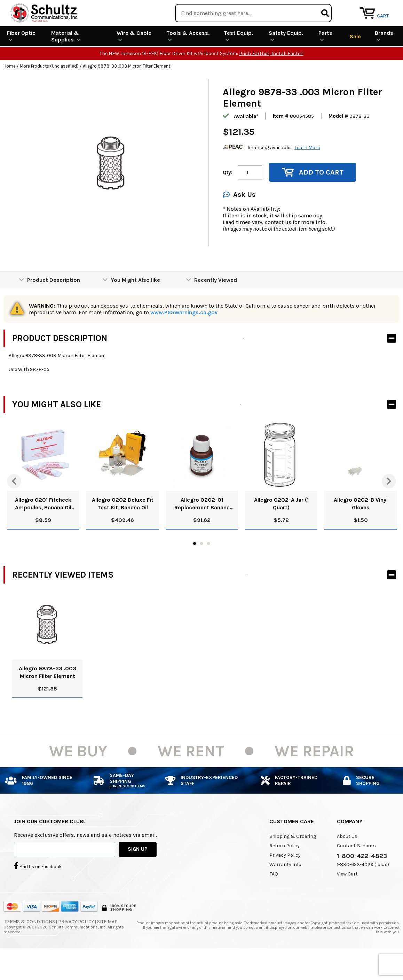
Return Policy (285, 871)
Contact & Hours (356, 871)
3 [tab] (208, 569)
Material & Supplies (66, 62)
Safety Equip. (286, 61)
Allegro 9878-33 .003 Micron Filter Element (48, 697)
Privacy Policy (285, 880)
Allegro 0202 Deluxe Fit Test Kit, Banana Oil (123, 529)
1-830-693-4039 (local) (363, 890)
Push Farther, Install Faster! (271, 79)
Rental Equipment (324, 9)
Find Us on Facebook (38, 891)
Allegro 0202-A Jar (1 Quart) (281, 529)
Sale (355, 61)
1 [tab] (195, 569)
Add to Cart (313, 198)
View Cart (347, 899)
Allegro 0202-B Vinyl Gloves (361, 529)
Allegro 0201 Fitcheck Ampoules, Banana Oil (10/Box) (43, 529)
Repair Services (381, 9)
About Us (347, 861)
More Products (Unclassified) (49, 91)
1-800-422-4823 (362, 881)
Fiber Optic (21, 61)
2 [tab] (201, 569)
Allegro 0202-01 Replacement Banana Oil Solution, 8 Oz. (202, 529)
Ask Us (239, 220)
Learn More (307, 173)
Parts (325, 61)
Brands (384, 61)
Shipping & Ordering (293, 861)
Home (10, 91)
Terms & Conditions (30, 947)
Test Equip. (238, 61)
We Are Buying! (266, 9)
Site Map (107, 947)
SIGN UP (138, 874)
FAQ (274, 899)
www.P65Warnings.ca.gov (184, 338)
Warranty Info (285, 890)
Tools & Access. (188, 61)
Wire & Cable (134, 61)
